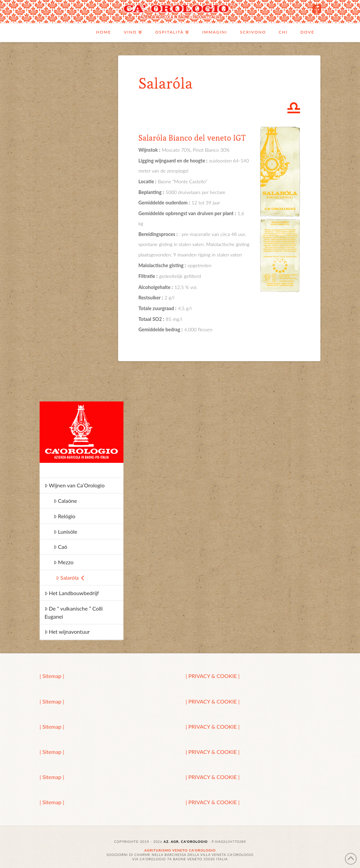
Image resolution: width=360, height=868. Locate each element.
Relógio (65, 516)
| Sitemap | (52, 676)
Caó (61, 547)
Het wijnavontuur (67, 632)
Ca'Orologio (41, 31)
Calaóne (65, 501)
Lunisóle (65, 532)
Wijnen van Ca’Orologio (75, 485)
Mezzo (64, 562)
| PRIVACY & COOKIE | (213, 676)
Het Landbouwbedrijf (72, 593)
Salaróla (70, 577)
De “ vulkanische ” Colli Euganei (74, 612)
